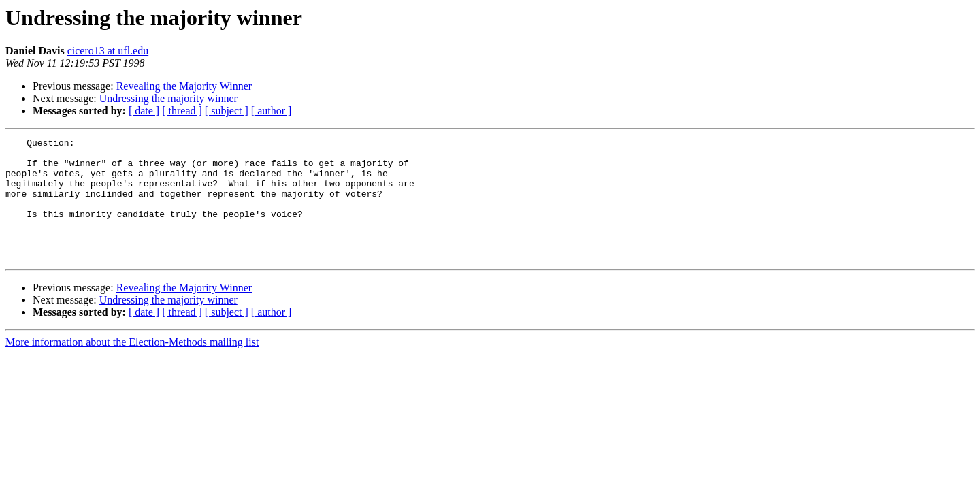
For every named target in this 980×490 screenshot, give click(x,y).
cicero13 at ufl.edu (108, 51)
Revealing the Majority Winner (184, 86)
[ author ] (272, 111)
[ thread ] (182, 111)
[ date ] (144, 111)
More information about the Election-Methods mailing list (132, 366)
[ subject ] (227, 111)
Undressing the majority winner (168, 98)
